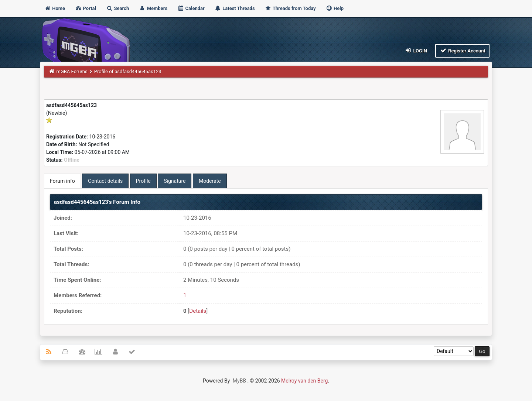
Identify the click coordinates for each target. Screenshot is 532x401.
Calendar (191, 8)
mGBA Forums (72, 71)
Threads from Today (290, 8)
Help (335, 8)
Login (416, 50)
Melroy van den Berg (304, 381)
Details (198, 311)
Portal (86, 8)
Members (153, 8)
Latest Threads (235, 8)
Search (117, 8)
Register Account (462, 50)
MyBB (239, 381)
